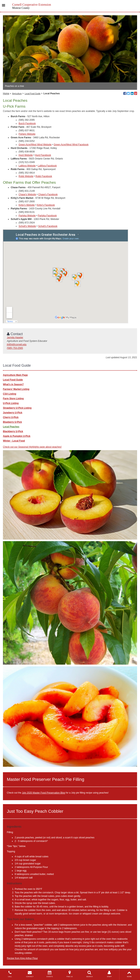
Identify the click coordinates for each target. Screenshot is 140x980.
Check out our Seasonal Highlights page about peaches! (32, 447)
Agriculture (17, 94)
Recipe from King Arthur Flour (22, 958)
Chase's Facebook (48, 194)
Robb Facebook (44, 176)
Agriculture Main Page (15, 375)
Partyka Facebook (47, 216)
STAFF (109, 974)
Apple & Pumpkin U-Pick (17, 436)
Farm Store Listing (13, 399)
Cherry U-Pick (11, 417)
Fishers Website (27, 134)
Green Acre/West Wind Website (35, 145)
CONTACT (30, 974)
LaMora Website (27, 166)
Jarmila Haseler (15, 337)
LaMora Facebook (47, 166)
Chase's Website (27, 194)
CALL (10, 974)
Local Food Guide (33, 94)
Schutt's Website (27, 226)
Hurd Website (26, 155)
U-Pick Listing (11, 403)
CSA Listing (10, 394)
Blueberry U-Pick (12, 422)
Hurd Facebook (43, 155)
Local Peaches (11, 427)
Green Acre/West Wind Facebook (71, 145)
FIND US (70, 974)
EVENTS (50, 974)
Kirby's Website (27, 205)
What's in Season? (13, 384)
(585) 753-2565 (15, 348)
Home (6, 94)
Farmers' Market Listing (16, 389)
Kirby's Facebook (46, 205)
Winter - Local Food (14, 441)
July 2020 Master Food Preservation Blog (43, 793)
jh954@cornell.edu (17, 345)
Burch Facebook (27, 123)
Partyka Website (27, 216)
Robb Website (26, 176)
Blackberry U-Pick (13, 431)
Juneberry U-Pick (13, 413)
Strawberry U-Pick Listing (17, 408)
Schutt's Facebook (48, 226)
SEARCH (89, 974)
